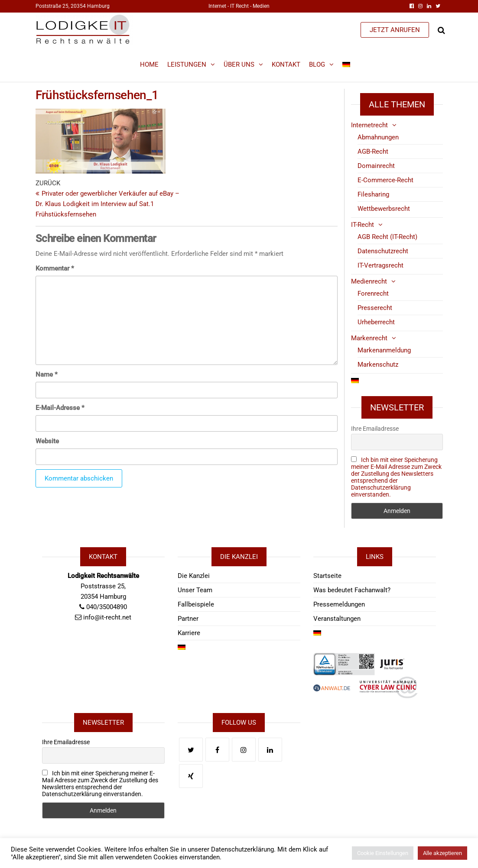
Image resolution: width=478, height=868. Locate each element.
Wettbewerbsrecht (384, 209)
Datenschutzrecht (383, 251)
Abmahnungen (378, 137)
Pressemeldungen (339, 604)
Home (149, 65)
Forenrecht (373, 294)
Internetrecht (369, 125)
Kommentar (55, 268)
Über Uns (239, 65)
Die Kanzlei (194, 576)
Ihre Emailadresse (375, 429)
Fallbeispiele (196, 604)
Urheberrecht (376, 322)
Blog (317, 65)
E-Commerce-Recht (385, 180)
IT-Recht (363, 225)
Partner (188, 619)
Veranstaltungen (337, 619)
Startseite (327, 576)
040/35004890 (107, 607)
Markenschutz (378, 365)
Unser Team (195, 590)
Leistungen (187, 65)
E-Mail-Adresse (60, 408)
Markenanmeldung (384, 350)
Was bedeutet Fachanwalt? (352, 590)
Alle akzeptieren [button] (442, 853)
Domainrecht (376, 166)
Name (47, 374)
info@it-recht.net (107, 617)
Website (47, 441)
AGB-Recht (373, 152)
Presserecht (375, 308)
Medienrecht (369, 281)
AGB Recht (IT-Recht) (387, 237)
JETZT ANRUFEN (395, 30)
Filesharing (373, 194)
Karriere (189, 633)
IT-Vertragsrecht (380, 265)
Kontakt (286, 65)
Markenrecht (369, 338)
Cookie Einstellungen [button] (383, 853)
